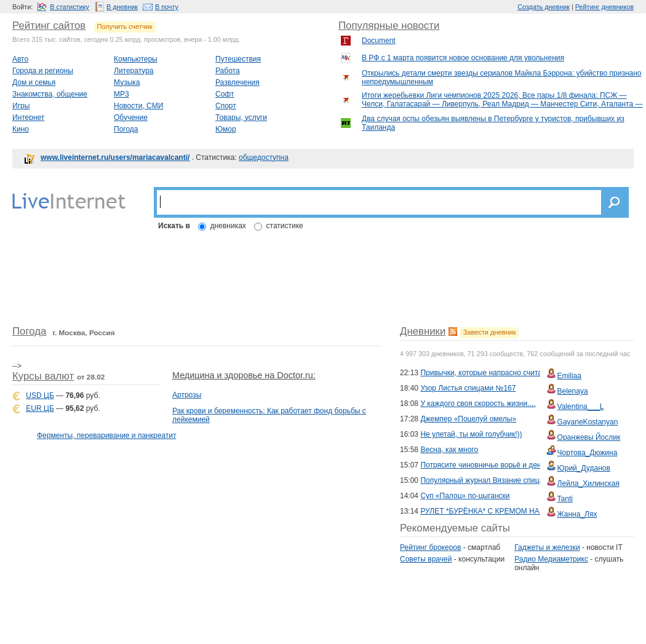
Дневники (423, 331)
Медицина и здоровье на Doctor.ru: (244, 375)
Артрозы (187, 395)
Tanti (565, 499)
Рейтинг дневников (604, 7)
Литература (134, 71)
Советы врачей (426, 559)
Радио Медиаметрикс (551, 559)
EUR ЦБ (40, 408)
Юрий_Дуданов (584, 468)
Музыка (127, 82)
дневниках (228, 226)
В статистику (70, 7)
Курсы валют (43, 376)
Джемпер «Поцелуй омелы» (468, 419)
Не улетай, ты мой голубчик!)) (471, 434)
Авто (20, 59)
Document (379, 41)
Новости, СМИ (138, 106)
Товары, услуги (241, 117)
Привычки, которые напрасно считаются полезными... (512, 373)
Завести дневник (490, 332)
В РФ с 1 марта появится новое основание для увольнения (463, 58)
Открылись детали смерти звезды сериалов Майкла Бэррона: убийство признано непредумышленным (502, 78)
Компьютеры (136, 59)
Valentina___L (581, 407)
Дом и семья (34, 82)
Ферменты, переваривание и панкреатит (106, 435)
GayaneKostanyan (588, 422)
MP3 (122, 94)
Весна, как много (449, 450)
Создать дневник (544, 7)
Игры (21, 106)
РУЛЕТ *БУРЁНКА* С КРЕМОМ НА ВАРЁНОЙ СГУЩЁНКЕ (520, 511)
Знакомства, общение (50, 94)
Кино (21, 129)
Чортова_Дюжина (588, 453)
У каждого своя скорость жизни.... (478, 403)
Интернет (28, 117)
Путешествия (238, 59)
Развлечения (237, 82)
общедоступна (264, 157)
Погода (126, 129)
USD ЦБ (40, 396)
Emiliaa (569, 376)
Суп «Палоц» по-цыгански (465, 496)
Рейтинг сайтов (49, 26)
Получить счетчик (125, 26)
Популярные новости (389, 26)
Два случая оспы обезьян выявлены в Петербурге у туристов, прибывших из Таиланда (493, 123)
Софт (225, 94)
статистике (285, 226)
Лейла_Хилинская (588, 483)
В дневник (122, 7)
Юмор (226, 129)
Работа (228, 71)
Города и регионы (43, 71)
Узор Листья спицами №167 (468, 388)
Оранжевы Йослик (589, 437)
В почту (167, 7)
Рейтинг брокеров (430, 547)
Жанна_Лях (577, 514)
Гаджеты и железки (547, 547)
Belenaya (573, 391)
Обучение (131, 117)
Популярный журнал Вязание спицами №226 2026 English (520, 480)
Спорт (226, 106)
